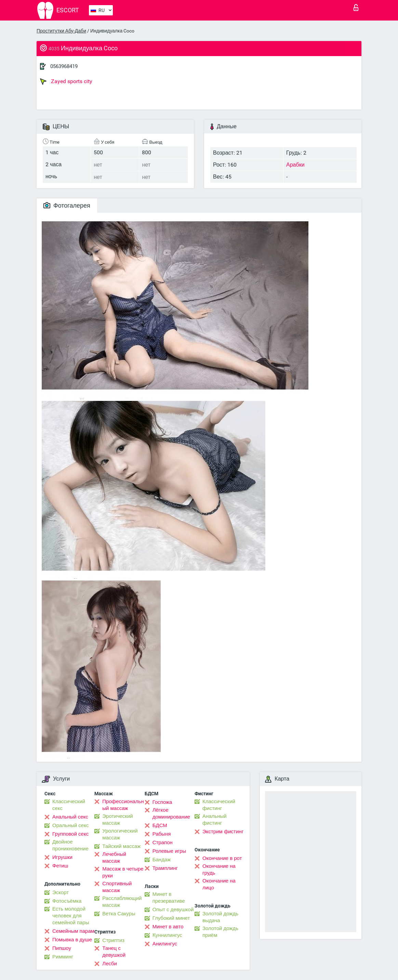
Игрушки (62, 857)
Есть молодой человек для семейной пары (71, 916)
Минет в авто (168, 927)
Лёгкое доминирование (171, 813)
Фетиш (60, 866)
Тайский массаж (121, 846)
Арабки (295, 165)
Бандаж (162, 860)
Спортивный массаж (117, 887)
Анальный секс (70, 817)
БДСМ (160, 825)
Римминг (63, 957)
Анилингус (165, 944)
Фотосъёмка (67, 901)
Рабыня (162, 834)
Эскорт (61, 892)
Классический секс (69, 805)
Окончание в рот (222, 858)
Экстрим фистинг (223, 832)
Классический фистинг (219, 805)
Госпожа (162, 802)
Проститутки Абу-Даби (61, 31)
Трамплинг (165, 868)
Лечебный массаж (114, 858)
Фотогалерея (67, 205)
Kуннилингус (167, 935)
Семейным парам (73, 931)
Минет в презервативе (169, 898)
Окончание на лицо (219, 884)
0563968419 (64, 66)
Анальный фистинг (215, 820)
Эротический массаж (117, 820)
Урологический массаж (120, 834)
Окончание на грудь (219, 870)
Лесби (110, 964)
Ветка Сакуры (119, 914)
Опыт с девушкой (173, 910)
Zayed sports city (66, 81)
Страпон (163, 842)
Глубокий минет (171, 918)
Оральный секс (70, 825)
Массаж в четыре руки (123, 872)
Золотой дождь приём (220, 932)
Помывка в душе (72, 940)
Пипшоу (62, 948)
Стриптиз (113, 940)
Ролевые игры (169, 851)
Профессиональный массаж (123, 805)
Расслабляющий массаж (122, 902)
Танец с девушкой (114, 952)
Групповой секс (70, 834)
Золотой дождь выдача (220, 917)
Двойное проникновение (70, 845)
